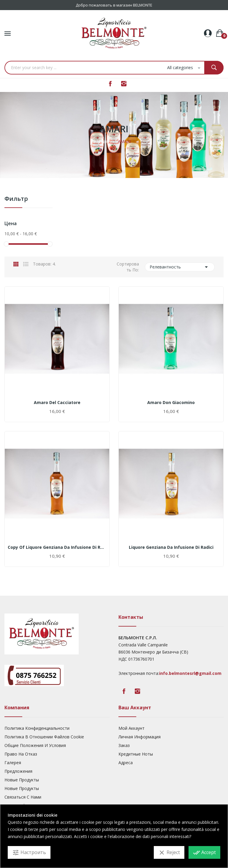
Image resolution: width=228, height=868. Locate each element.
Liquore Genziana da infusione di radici (171, 547)
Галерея (13, 763)
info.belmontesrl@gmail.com (190, 673)
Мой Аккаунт (132, 728)
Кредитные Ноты (136, 754)
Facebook (110, 84)
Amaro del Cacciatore (57, 403)
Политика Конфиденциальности (37, 728)
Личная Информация (140, 737)
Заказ (124, 745)
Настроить (29, 853)
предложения (18, 771)
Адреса (126, 763)
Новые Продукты (22, 780)
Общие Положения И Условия (35, 745)
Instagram (124, 84)
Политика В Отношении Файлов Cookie (44, 737)
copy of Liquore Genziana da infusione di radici (57, 547)
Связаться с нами (23, 797)
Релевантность (180, 267)
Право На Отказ (21, 754)
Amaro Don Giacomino (171, 403)
